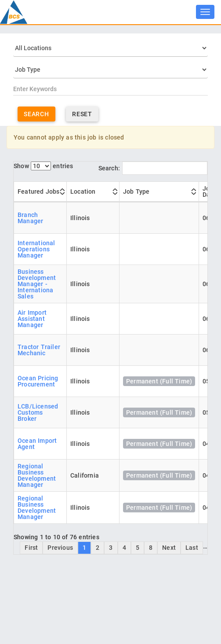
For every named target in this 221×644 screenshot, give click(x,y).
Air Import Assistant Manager (32, 319)
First (31, 548)
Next (169, 548)
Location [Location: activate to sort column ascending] (83, 191)
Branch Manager (30, 218)
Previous (60, 548)
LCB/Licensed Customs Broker (38, 412)
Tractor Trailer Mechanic (39, 350)
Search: (153, 168)
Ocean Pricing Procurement (38, 381)
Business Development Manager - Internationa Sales (37, 284)
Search (36, 114)
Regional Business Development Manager (37, 475)
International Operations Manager (36, 249)
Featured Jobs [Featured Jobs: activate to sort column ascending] (39, 191)
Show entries (43, 166)
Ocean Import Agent (37, 444)
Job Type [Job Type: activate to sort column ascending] (136, 191)
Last (192, 548)
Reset (82, 114)
